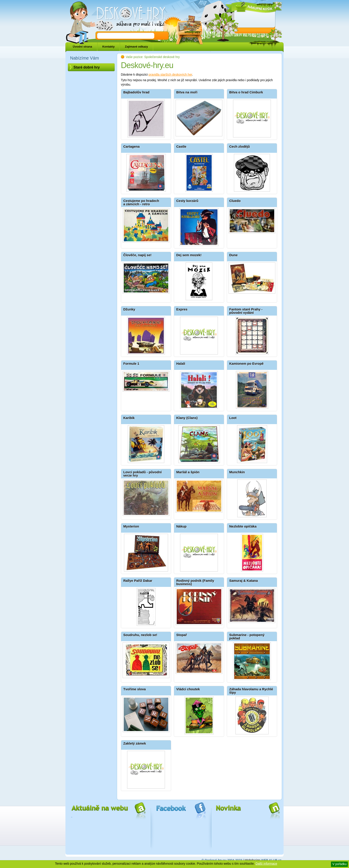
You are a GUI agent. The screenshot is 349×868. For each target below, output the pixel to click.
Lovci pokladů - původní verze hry (143, 474)
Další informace (266, 864)
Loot (233, 418)
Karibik (129, 418)
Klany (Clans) (187, 418)
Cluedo (235, 201)
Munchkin (237, 472)
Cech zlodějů (240, 146)
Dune (233, 255)
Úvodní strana (82, 47)
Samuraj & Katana (243, 581)
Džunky (129, 309)
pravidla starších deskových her (170, 75)
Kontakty (109, 47)
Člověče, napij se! (137, 255)
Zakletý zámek (135, 743)
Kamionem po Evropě (246, 364)
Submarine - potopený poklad (247, 636)
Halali (181, 364)
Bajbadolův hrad (136, 92)
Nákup (181, 526)
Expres (182, 309)
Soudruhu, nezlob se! (140, 635)
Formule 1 (131, 364)
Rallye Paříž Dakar (138, 581)
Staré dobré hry (87, 67)
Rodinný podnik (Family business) (195, 582)
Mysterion (131, 526)
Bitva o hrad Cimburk (246, 92)
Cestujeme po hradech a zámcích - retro (141, 202)
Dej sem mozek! (189, 255)
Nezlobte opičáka (243, 526)
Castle (181, 146)
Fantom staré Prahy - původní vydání (246, 311)
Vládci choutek (188, 689)
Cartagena (131, 146)
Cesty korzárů (187, 201)
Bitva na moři (187, 92)
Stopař (182, 635)
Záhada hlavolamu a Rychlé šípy (251, 691)
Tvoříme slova (135, 689)
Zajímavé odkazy (136, 47)
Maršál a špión (188, 472)
